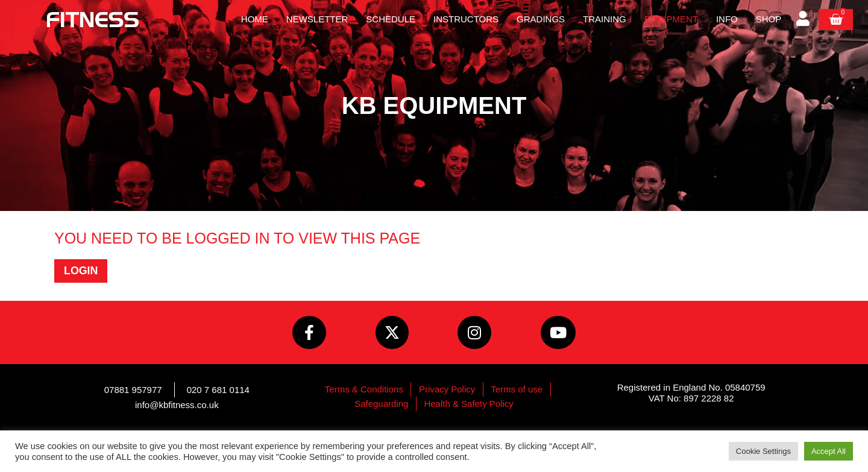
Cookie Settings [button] (763, 451)
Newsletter (317, 19)
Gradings (541, 19)
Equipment (671, 19)
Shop (769, 19)
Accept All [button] (829, 451)
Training (605, 19)
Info (727, 19)
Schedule (391, 19)
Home (255, 19)
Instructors (466, 19)
